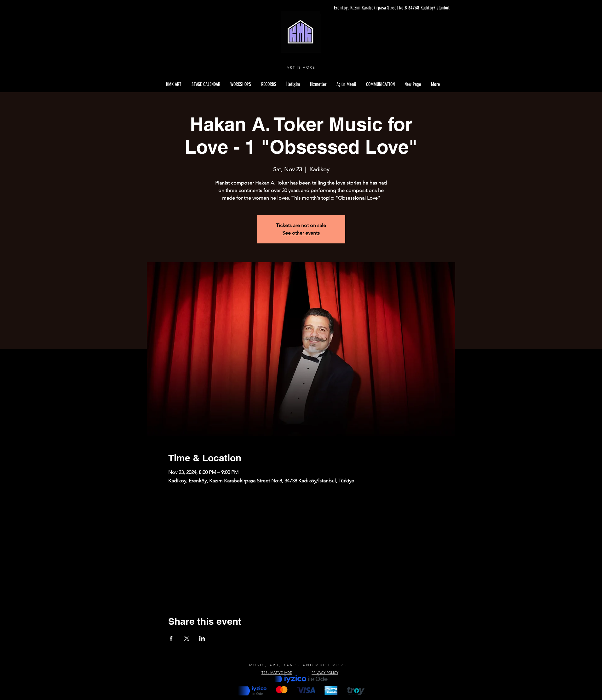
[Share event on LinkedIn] (202, 638)
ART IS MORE (301, 67)
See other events (301, 233)
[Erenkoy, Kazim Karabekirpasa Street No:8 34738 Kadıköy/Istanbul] (390, 8)
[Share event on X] (187, 638)
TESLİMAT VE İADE (277, 673)
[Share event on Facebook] (171, 638)
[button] (347, 84)
